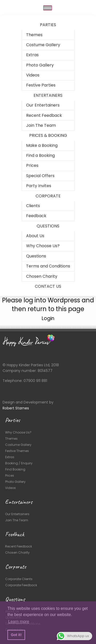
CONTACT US (48, 286)
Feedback (36, 216)
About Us (35, 236)
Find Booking (15, 469)
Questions (36, 256)
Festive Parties (41, 85)
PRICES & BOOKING (48, 135)
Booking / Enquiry (19, 463)
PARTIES (48, 25)
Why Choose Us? (43, 246)
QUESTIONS (48, 226)
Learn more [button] (19, 622)
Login (48, 318)
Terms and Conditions (48, 266)
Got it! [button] (16, 635)
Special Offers (40, 176)
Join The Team (41, 125)
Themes (34, 35)
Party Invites (39, 186)
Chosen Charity (42, 276)
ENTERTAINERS (48, 95)
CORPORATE (48, 196)
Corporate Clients (19, 579)
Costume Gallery (43, 45)
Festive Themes (17, 451)
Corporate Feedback (21, 585)
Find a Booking (40, 155)
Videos (33, 75)
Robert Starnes (16, 408)
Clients (33, 206)
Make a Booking (42, 145)
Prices (32, 165)
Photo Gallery (40, 65)
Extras (32, 55)
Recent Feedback (44, 115)
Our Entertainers (43, 105)
